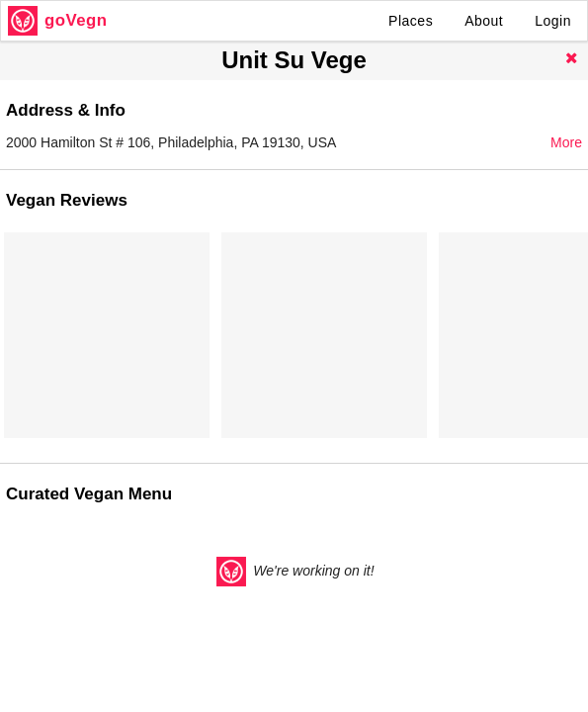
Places (411, 21)
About (484, 21)
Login (553, 21)
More (566, 142)
